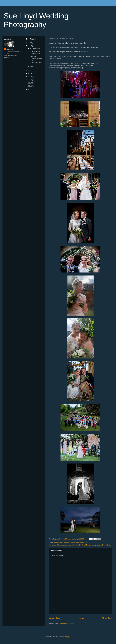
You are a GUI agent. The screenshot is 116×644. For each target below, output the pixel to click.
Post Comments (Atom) (67, 623)
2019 (30, 46)
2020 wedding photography (35, 52)
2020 (30, 43)
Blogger (67, 637)
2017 (30, 70)
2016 (30, 73)
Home (81, 618)
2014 (30, 80)
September (34, 49)
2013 (30, 83)
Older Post (107, 618)
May (32, 66)
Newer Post (55, 618)
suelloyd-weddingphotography (14, 51)
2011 (30, 89)
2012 (30, 86)
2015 (30, 77)
